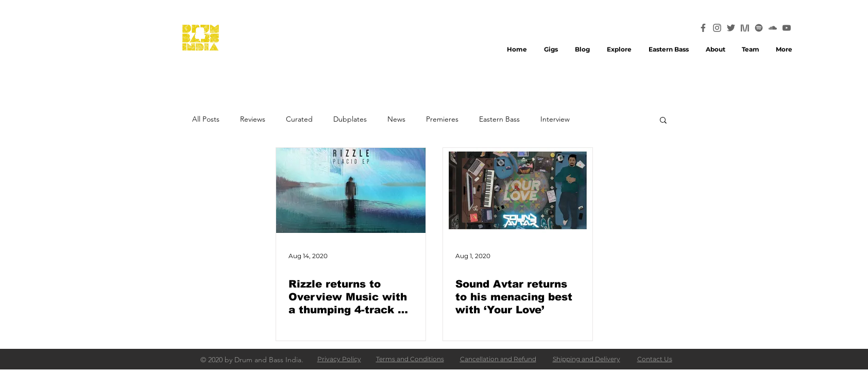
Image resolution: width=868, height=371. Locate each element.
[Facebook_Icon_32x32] (703, 28)
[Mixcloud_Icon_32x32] (745, 28)
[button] (663, 121)
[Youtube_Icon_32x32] (787, 28)
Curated (299, 119)
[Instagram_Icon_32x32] (717, 28)
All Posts (206, 119)
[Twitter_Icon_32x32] (731, 28)
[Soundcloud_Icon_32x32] (773, 28)
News (396, 119)
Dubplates (350, 119)
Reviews (253, 119)
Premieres (442, 119)
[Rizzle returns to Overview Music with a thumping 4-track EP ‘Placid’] (351, 190)
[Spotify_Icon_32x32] (759, 28)
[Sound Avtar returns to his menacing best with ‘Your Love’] (518, 190)
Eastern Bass (499, 119)
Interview (555, 119)
